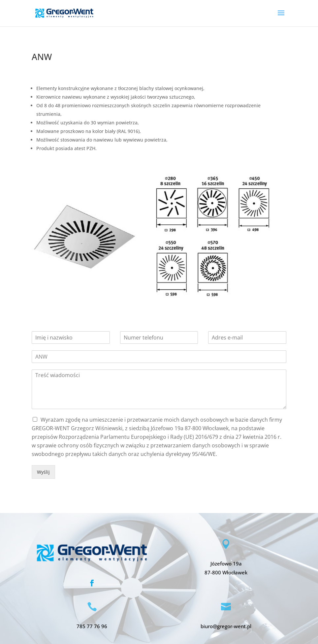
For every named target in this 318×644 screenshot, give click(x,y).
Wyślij (43, 472)
